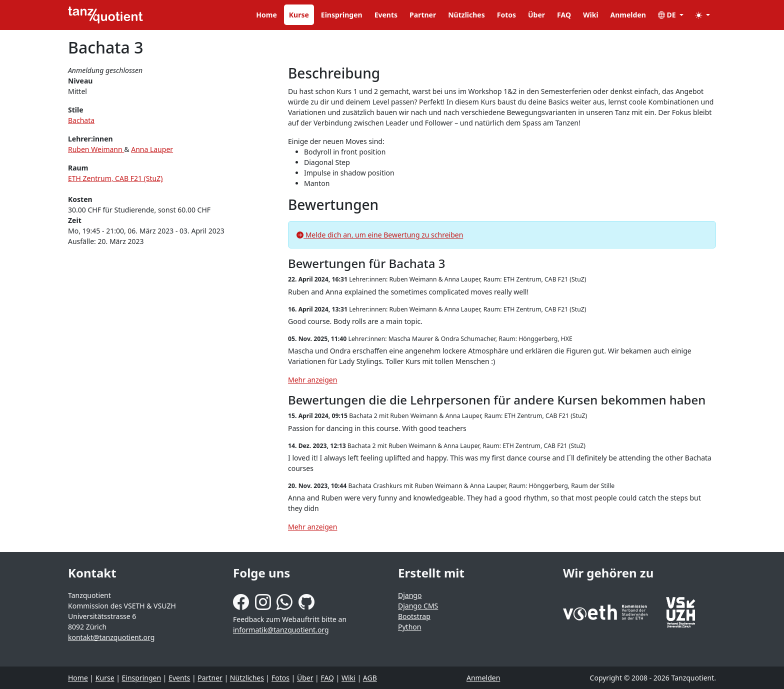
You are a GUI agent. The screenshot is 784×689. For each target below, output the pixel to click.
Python (409, 627)
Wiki (591, 15)
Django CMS (418, 606)
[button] (703, 15)
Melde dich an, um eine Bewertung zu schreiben (380, 235)
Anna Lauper (152, 149)
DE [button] (668, 15)
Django (410, 595)
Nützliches (466, 15)
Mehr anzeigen (312, 380)
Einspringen (342, 15)
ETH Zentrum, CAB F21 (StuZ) (115, 178)
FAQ (564, 15)
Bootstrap (414, 616)
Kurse (299, 15)
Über (536, 15)
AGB (370, 678)
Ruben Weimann (96, 149)
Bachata (81, 120)
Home (266, 15)
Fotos (506, 15)
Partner (423, 15)
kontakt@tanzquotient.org (111, 637)
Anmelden (628, 15)
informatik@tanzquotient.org (281, 630)
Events (386, 15)
